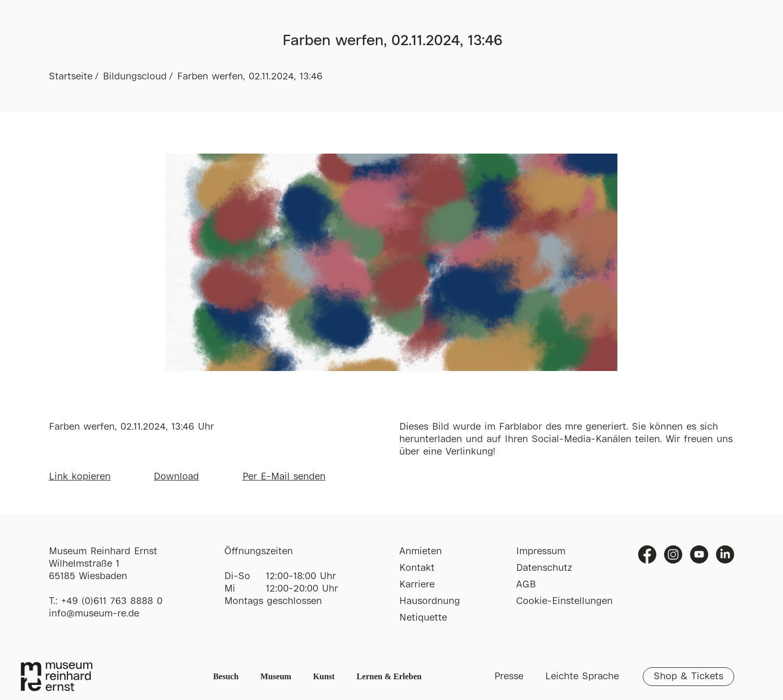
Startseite (71, 77)
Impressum (541, 552)
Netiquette (423, 618)
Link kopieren (80, 477)
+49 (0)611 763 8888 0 (112, 601)
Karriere (417, 585)
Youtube (699, 554)
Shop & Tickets (688, 677)
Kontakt (417, 568)
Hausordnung (430, 601)
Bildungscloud (135, 77)
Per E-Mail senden (284, 477)
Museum (276, 676)
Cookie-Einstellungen (564, 601)
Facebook (647, 554)
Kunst (324, 676)
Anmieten (421, 552)
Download (176, 477)
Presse (509, 677)
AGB (526, 585)
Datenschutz (544, 568)
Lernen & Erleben (389, 676)
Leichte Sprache (582, 677)
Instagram (673, 554)
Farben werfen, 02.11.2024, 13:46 (250, 77)
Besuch (226, 676)
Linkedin (725, 554)
